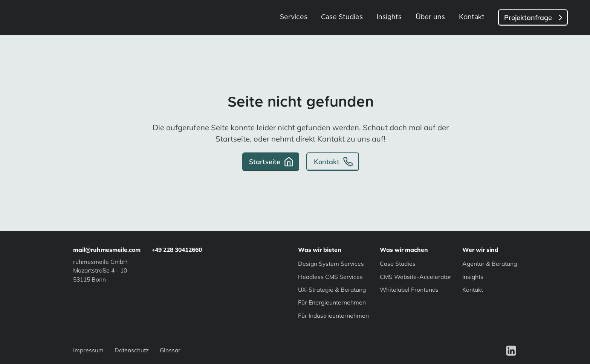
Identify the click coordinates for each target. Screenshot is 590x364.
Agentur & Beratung (490, 263)
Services (294, 17)
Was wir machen (404, 250)
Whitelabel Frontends (409, 289)
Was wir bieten (320, 250)
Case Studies (342, 17)
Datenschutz (132, 350)
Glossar (170, 350)
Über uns (430, 17)
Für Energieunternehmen (332, 302)
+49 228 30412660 (177, 250)
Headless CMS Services (330, 277)
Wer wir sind (480, 250)
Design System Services (331, 263)
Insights (389, 17)
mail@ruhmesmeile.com (107, 250)
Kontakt (472, 17)
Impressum (88, 350)
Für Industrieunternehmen (333, 315)
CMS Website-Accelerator (416, 277)
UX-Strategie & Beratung (332, 289)
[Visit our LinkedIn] (511, 350)
